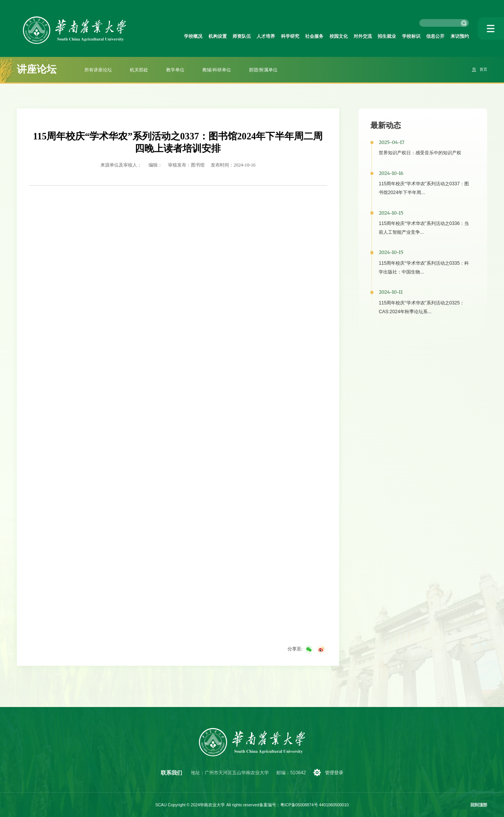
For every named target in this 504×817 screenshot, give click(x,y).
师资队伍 (213, 36)
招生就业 (376, 36)
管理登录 (335, 773)
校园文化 (322, 36)
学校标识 (404, 36)
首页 (483, 70)
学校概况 (158, 36)
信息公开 (431, 36)
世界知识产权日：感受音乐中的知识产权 (420, 153)
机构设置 (186, 36)
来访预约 (458, 36)
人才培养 (240, 36)
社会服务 (294, 36)
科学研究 (267, 36)
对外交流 (349, 36)
